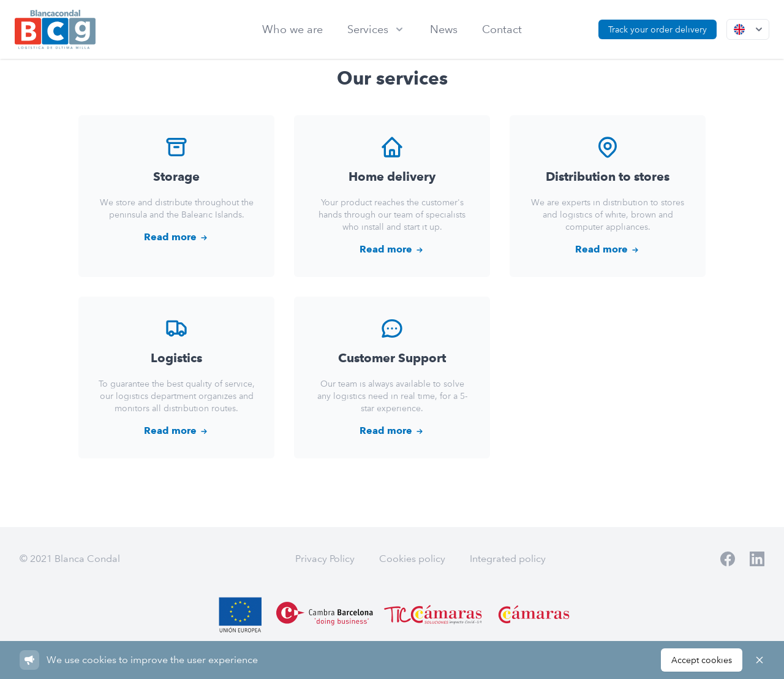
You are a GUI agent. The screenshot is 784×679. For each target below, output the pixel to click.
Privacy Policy (325, 559)
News (444, 29)
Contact (502, 29)
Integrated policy (508, 559)
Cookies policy (412, 559)
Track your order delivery (658, 29)
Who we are (292, 29)
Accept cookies (702, 660)
